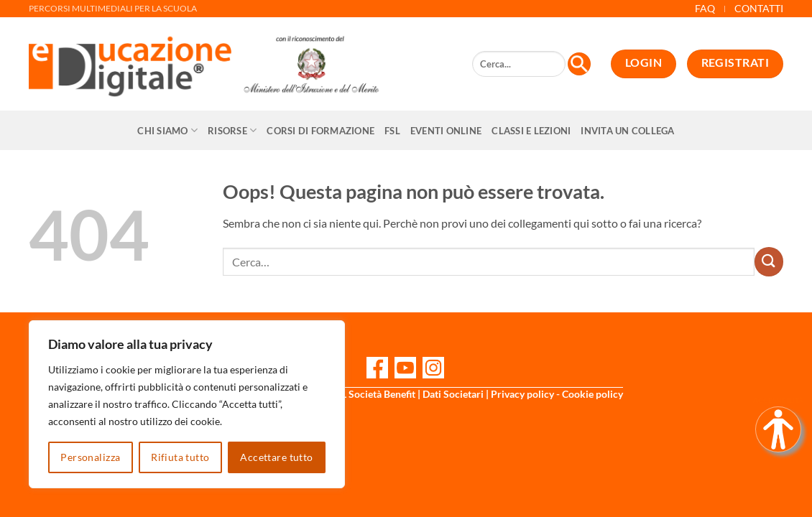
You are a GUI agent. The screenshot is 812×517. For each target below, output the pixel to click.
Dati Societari (453, 394)
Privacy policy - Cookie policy (557, 394)
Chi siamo (167, 130)
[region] (187, 404)
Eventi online (446, 131)
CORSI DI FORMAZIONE (320, 131)
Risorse (232, 130)
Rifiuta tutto (180, 457)
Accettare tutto (276, 457)
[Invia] (769, 261)
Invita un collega (627, 131)
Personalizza (90, 457)
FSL (392, 131)
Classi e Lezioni (531, 131)
